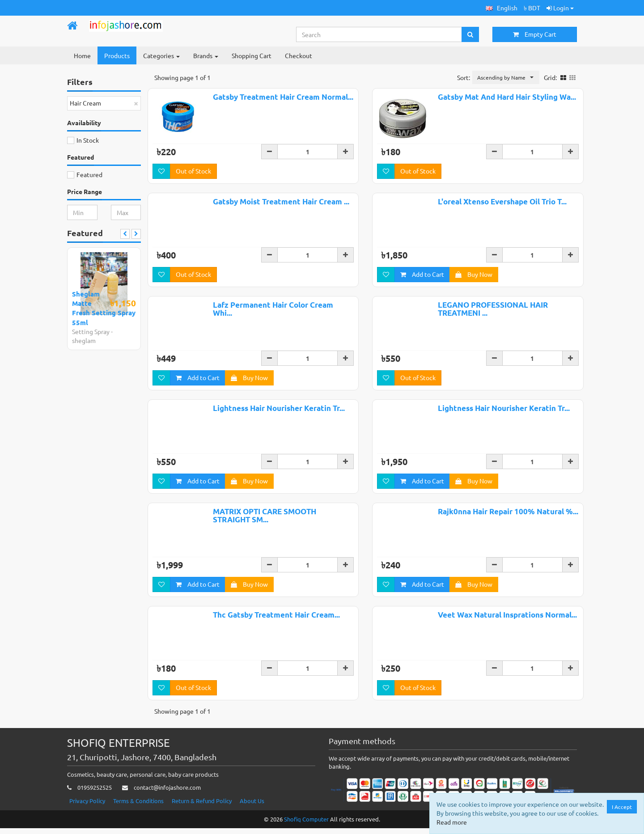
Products (117, 55)
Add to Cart (422, 275)
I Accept (622, 807)
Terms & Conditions (138, 806)
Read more (452, 822)
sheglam (84, 340)
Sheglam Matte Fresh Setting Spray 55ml (104, 308)
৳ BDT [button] (532, 8)
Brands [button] (206, 55)
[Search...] (379, 34)
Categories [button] (161, 55)
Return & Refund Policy (202, 806)
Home (82, 55)
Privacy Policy (87, 806)
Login (560, 8)
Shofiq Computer (306, 825)
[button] (502, 8)
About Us (252, 806)
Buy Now (474, 275)
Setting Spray (91, 331)
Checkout (299, 55)
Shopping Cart (252, 55)
